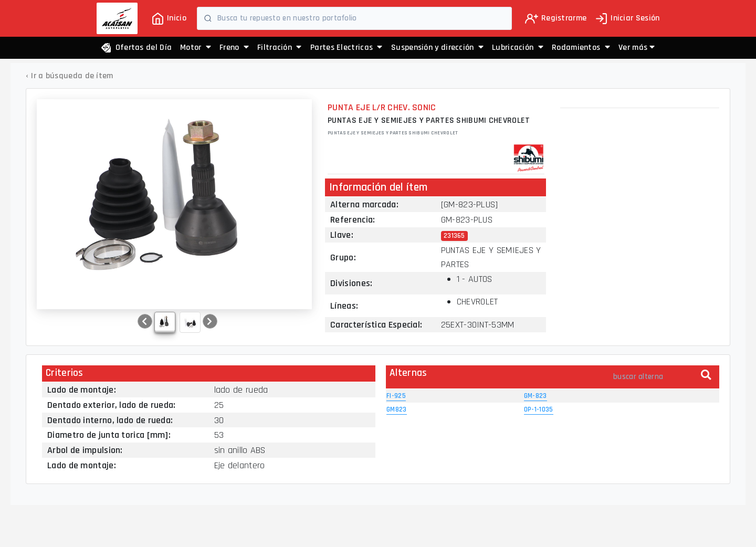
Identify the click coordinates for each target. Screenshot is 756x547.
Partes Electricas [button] (346, 48)
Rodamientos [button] (581, 48)
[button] (637, 48)
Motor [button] (196, 48)
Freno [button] (234, 48)
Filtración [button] (280, 48)
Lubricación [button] (518, 48)
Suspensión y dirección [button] (437, 48)
